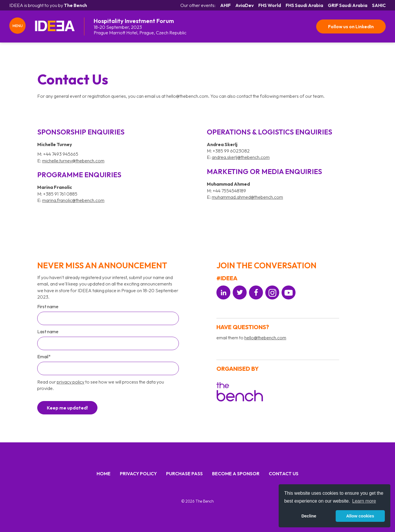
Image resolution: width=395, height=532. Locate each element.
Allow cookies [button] (360, 516)
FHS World (270, 5)
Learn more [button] (364, 501)
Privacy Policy (138, 474)
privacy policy (71, 382)
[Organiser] (240, 393)
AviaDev (244, 5)
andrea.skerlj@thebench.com (241, 157)
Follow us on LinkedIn (351, 26)
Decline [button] (309, 516)
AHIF (225, 5)
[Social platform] (223, 292)
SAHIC (379, 5)
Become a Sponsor (236, 474)
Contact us (284, 474)
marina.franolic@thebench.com (73, 200)
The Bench (75, 5)
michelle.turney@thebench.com (73, 161)
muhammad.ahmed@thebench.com (247, 197)
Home (104, 474)
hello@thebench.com (265, 338)
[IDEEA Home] (55, 26)
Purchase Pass (184, 474)
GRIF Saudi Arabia (348, 5)
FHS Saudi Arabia (304, 5)
